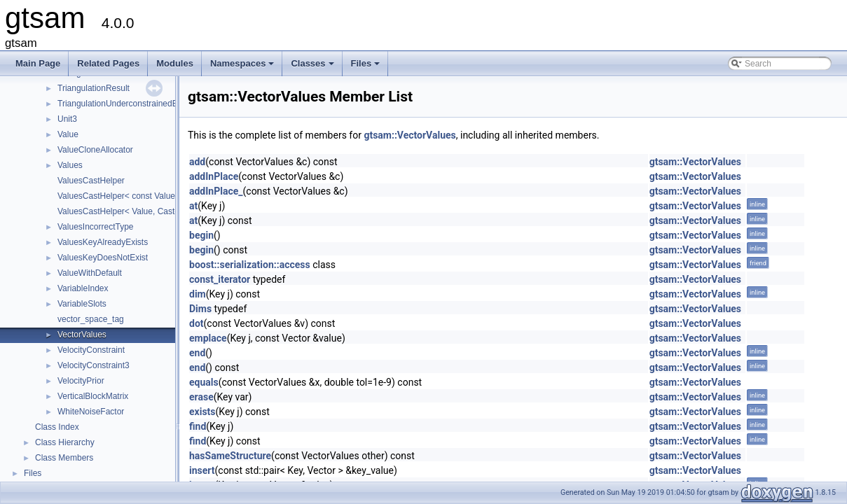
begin (201, 235)
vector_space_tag (91, 319)
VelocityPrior (81, 381)
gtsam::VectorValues (409, 135)
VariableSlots (82, 304)
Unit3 (67, 119)
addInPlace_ (216, 191)
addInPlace (214, 176)
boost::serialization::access (250, 265)
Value (68, 134)
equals (204, 382)
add (197, 162)
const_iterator (220, 279)
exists (202, 412)
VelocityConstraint (91, 350)
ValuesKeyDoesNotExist (103, 258)
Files (367, 67)
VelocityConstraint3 (94, 365)
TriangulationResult (94, 88)
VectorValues (82, 335)
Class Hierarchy (65, 442)
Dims (200, 309)
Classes (313, 67)
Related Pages (108, 63)
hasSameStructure (230, 456)
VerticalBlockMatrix (93, 396)
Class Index (57, 427)
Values (70, 165)
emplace (208, 338)
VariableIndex (83, 288)
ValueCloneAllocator (95, 150)
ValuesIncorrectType (96, 227)
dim (198, 294)
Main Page (38, 63)
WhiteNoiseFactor (91, 412)
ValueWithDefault (90, 273)
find (198, 426)
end (197, 353)
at (193, 206)
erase (201, 397)
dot (197, 323)
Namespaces (243, 67)
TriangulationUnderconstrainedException (133, 104)
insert (202, 470)
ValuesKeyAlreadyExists (103, 242)
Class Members (64, 458)
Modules (175, 63)
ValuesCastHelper (91, 181)
